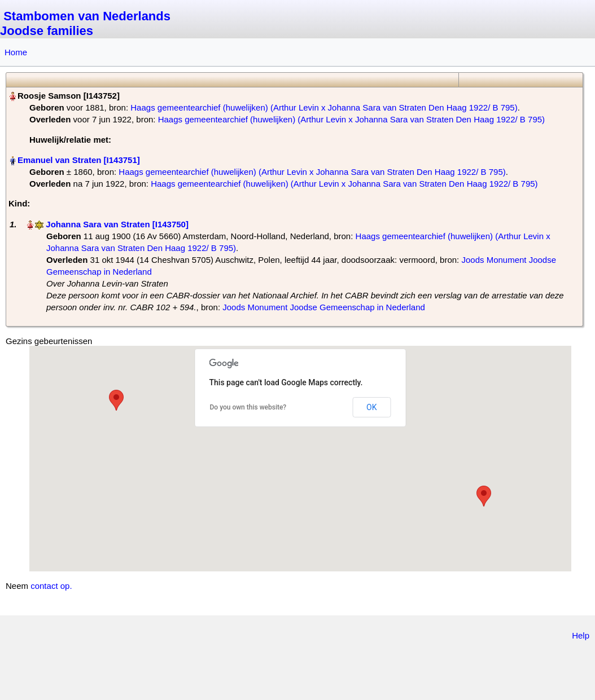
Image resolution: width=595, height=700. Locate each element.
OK (371, 407)
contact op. (51, 586)
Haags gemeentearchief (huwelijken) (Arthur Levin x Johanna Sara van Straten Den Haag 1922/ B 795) (324, 107)
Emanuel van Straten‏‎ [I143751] (79, 160)
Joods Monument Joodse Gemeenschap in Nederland (324, 307)
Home (16, 52)
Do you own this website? (248, 407)
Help (581, 635)
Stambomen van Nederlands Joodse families (85, 23)
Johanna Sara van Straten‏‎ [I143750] (117, 224)
